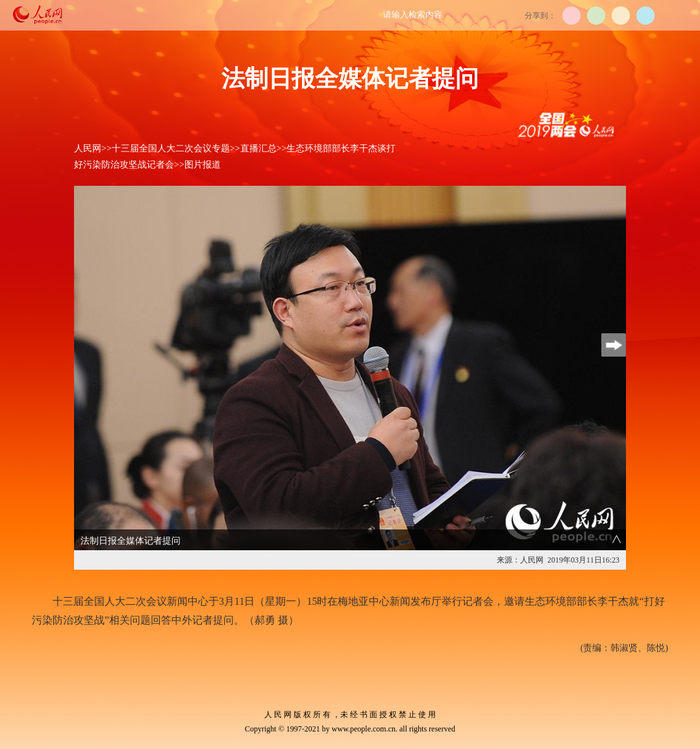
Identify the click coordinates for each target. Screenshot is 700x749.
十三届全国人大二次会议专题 (171, 148)
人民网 (88, 148)
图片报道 (203, 165)
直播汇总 (258, 148)
